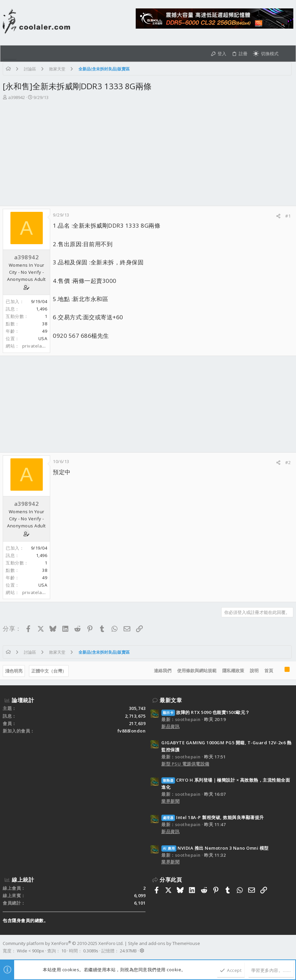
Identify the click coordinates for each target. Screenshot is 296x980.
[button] (10, 54)
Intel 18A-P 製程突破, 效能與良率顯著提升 (213, 817)
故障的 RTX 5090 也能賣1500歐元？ (206, 712)
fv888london (132, 731)
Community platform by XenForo (63, 943)
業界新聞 (170, 801)
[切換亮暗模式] (266, 54)
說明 (254, 671)
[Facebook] (290, 947)
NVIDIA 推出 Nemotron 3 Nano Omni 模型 (215, 848)
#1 (288, 216)
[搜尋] (287, 54)
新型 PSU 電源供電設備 (185, 764)
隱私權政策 (233, 671)
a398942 (17, 97)
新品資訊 (170, 726)
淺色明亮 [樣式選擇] (14, 671)
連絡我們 (163, 671)
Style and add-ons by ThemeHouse (164, 943)
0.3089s (91, 951)
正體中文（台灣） (49, 671)
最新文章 (171, 700)
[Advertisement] (148, 155)
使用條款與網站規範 (197, 671)
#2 (288, 462)
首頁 (269, 671)
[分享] (278, 216)
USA (43, 338)
